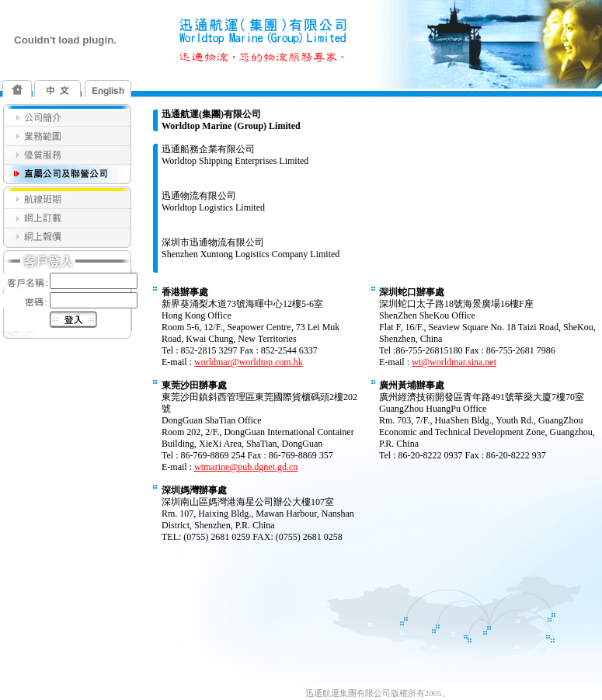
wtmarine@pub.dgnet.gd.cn (246, 467)
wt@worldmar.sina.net (454, 362)
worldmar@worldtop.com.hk (249, 362)
